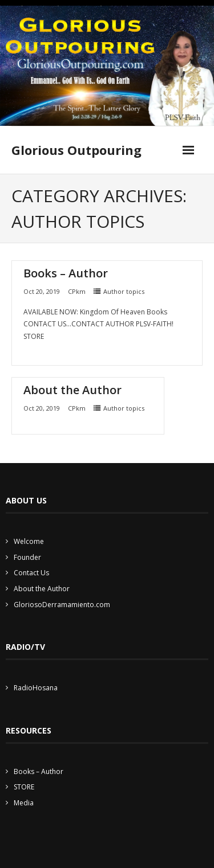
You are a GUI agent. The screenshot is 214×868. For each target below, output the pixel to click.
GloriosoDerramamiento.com (62, 605)
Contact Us (31, 573)
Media (24, 803)
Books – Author (66, 273)
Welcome (29, 541)
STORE (24, 787)
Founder (27, 557)
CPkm (77, 291)
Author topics (124, 291)
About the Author (72, 390)
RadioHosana (36, 688)
